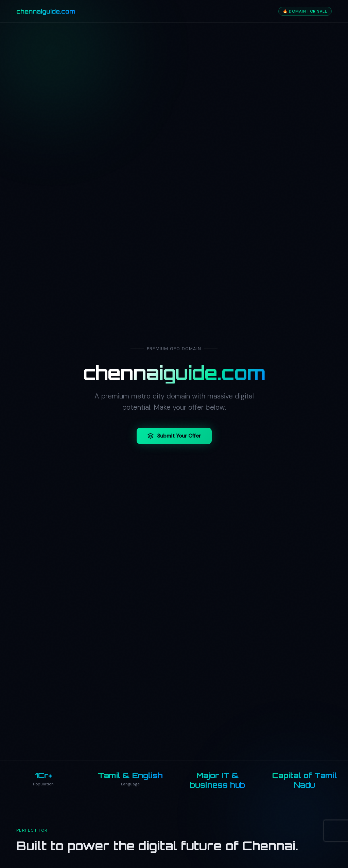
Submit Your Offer (174, 437)
